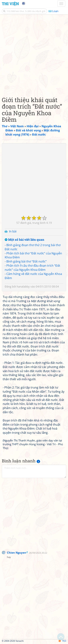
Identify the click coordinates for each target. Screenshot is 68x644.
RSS (62, 641)
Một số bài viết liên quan (24, 240)
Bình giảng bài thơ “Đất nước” (26, 261)
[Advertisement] (34, 54)
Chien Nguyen (17, 553)
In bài (13, 231)
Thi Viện (10, 4)
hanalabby (23, 286)
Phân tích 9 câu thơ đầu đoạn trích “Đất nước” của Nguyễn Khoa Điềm (32, 268)
